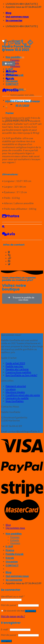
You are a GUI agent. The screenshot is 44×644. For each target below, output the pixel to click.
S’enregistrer (6, 641)
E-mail (5, 629)
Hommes (15, 543)
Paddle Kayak (15, 554)
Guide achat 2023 (15, 363)
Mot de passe (9, 605)
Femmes (15, 537)
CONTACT (12, 565)
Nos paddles (14, 534)
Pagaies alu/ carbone (17, 369)
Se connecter (30, 611)
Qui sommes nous (17, 17)
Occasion (12, 562)
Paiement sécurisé (16, 386)
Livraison (11, 389)
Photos (11, 216)
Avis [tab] (10, 79)
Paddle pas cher (14, 366)
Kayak (10, 558)
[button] (9, 64)
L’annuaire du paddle (17, 398)
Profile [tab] (11, 71)
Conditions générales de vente (23, 395)
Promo (10, 550)
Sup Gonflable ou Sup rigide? (21, 375)
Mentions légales (15, 392)
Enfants (15, 540)
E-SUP (9, 546)
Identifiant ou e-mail (13, 596)
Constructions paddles (18, 372)
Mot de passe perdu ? (13, 616)
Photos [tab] (12, 75)
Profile (10, 90)
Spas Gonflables (15, 401)
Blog (8, 13)
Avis (9, 234)
